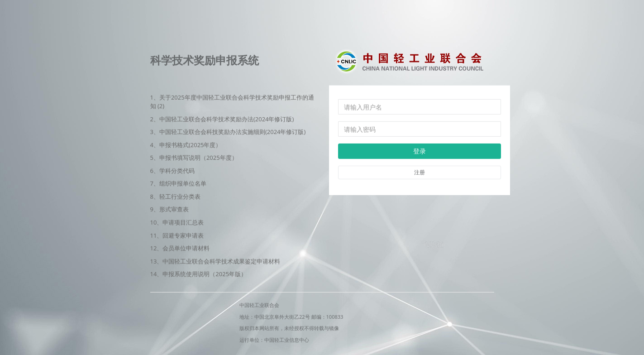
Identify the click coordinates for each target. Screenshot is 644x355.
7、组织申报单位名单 (178, 183)
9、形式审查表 (169, 209)
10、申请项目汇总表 (177, 222)
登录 (420, 151)
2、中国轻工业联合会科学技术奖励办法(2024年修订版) (222, 119)
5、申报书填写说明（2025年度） (194, 158)
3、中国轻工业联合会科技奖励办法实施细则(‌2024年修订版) (228, 132)
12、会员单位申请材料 (180, 248)
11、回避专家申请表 (177, 235)
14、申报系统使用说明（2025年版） (199, 274)
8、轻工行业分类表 (175, 196)
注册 (420, 172)
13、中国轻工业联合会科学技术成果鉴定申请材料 (215, 261)
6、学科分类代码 (172, 170)
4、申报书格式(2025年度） (186, 144)
